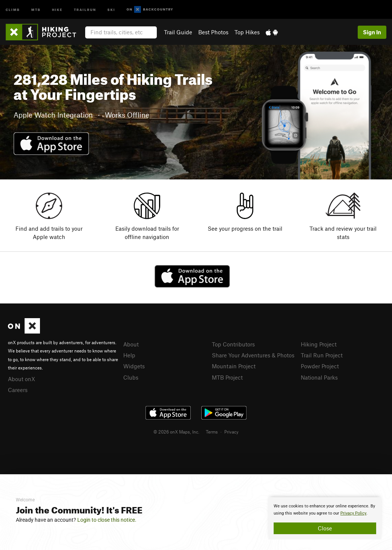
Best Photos (213, 32)
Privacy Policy (353, 513)
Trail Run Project (322, 355)
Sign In (372, 32)
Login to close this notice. (107, 520)
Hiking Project (319, 344)
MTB (36, 9)
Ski (111, 9)
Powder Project (320, 366)
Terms (212, 432)
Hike (57, 9)
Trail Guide (178, 32)
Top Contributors (233, 344)
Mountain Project (234, 366)
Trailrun (85, 9)
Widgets (134, 366)
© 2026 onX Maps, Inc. (176, 432)
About (131, 344)
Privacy (231, 432)
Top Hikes (247, 32)
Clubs (131, 377)
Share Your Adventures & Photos (253, 355)
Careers (18, 390)
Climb (13, 9)
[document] (325, 518)
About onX (21, 379)
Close (325, 528)
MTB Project (227, 377)
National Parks (319, 377)
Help (129, 355)
